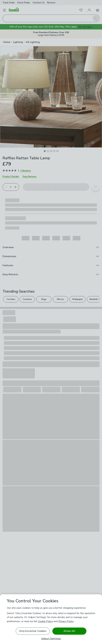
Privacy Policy (66, 621)
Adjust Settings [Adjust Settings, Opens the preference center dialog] (51, 639)
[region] (51, 619)
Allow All (69, 631)
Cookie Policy (46, 621)
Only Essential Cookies (33, 631)
